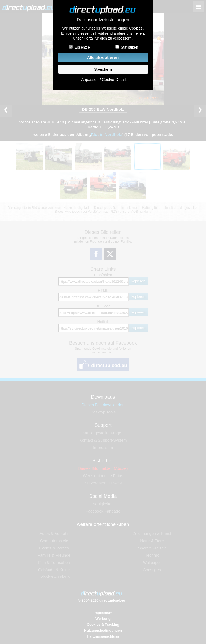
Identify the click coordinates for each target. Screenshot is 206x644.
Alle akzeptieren (103, 57)
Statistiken (129, 47)
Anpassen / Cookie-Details (104, 80)
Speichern (103, 69)
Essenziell (83, 47)
